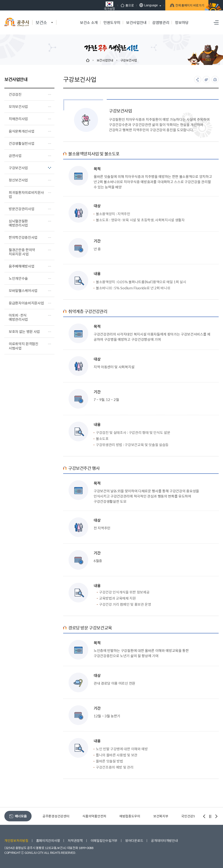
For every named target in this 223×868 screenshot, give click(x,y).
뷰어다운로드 (134, 840)
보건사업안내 (105, 60)
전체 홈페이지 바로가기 (184, 6)
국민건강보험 (190, 816)
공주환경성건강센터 (56, 816)
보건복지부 (161, 816)
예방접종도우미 (130, 816)
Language (142, 5)
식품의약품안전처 (94, 816)
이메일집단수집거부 (104, 840)
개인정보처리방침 (16, 840)
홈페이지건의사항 (48, 840)
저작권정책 (75, 840)
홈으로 (121, 5)
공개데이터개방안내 (164, 840)
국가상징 (103, 6)
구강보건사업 (129, 60)
